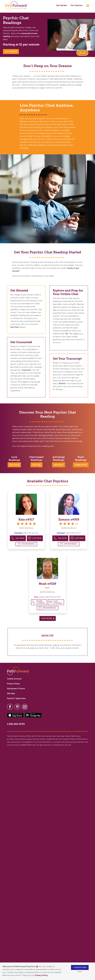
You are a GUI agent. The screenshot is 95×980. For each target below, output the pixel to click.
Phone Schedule (39, 602)
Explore (36, 465)
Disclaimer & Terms (16, 689)
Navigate (59, 465)
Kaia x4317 (26, 519)
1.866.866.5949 (16, 724)
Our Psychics (77, 5)
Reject (80, 971)
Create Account (14, 679)
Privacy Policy (42, 975)
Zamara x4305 (69, 519)
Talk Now (18, 538)
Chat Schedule (56, 602)
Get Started (61, 5)
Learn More (81, 465)
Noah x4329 (47, 584)
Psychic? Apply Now (16, 698)
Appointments (26, 544)
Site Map (11, 693)
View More (48, 618)
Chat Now (35, 538)
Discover (14, 465)
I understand (80, 967)
